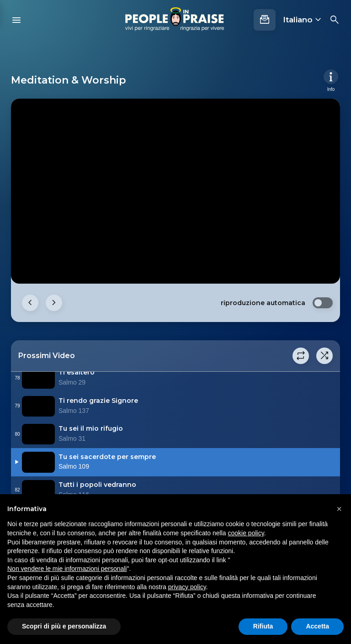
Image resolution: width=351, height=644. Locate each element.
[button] (339, 509)
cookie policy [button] (246, 533)
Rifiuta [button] (263, 626)
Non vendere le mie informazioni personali (67, 569)
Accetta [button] (317, 626)
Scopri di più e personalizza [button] (64, 626)
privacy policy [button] (187, 587)
